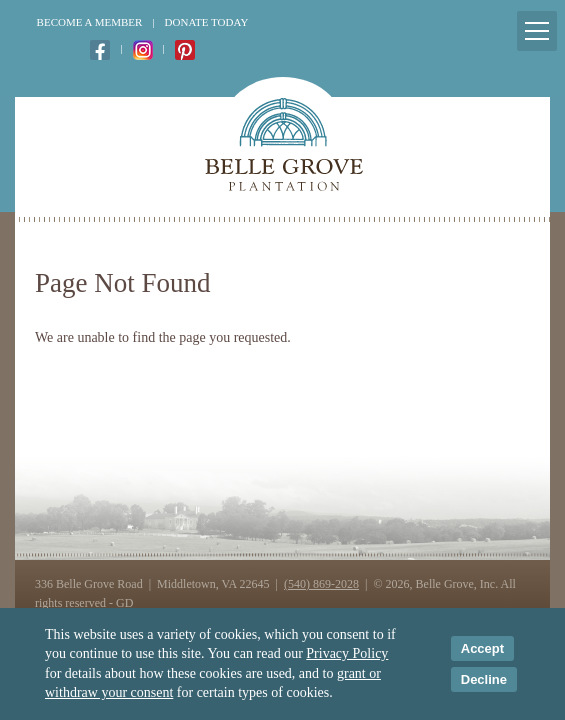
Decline (484, 679)
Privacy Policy (347, 653)
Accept (482, 648)
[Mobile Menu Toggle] (537, 31)
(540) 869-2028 (321, 584)
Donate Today (207, 22)
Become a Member (90, 22)
